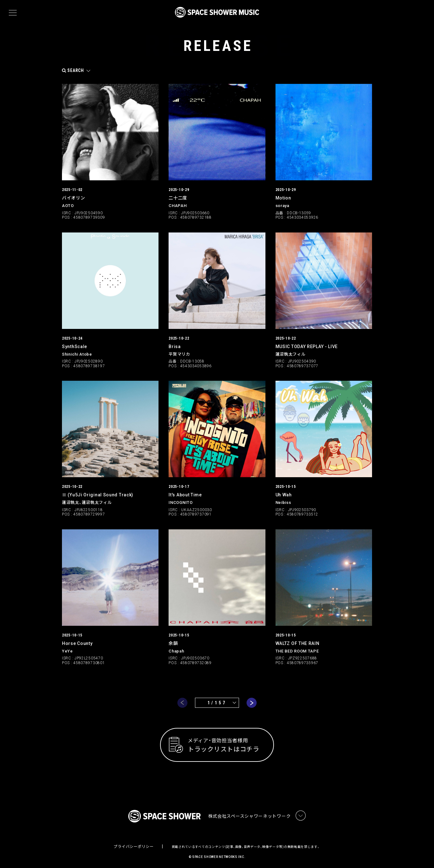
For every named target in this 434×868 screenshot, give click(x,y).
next (252, 700)
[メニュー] (13, 13)
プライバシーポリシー (134, 844)
